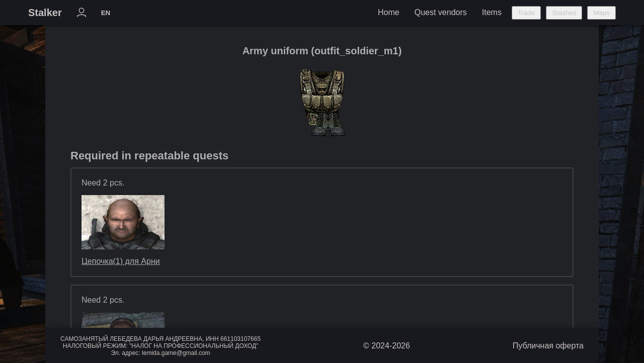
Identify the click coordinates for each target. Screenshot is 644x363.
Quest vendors (441, 12)
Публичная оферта (548, 346)
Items (492, 12)
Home (389, 12)
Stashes (564, 13)
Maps (601, 13)
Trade (526, 13)
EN (106, 13)
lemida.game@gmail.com (176, 353)
